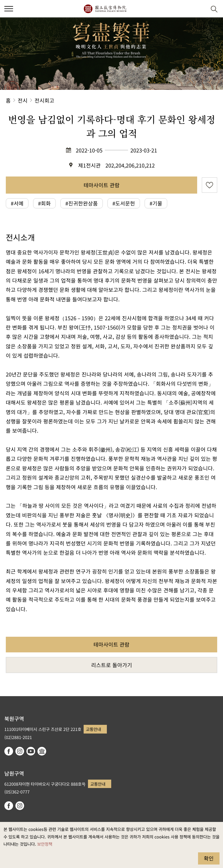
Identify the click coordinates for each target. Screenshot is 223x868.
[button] (200, 9)
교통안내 (93, 729)
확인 (209, 858)
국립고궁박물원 (105, 9)
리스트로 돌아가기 (112, 665)
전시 (23, 100)
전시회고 (44, 100)
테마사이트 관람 (102, 185)
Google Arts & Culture (42, 751)
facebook (9, 751)
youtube (31, 751)
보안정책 (45, 844)
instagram (20, 751)
